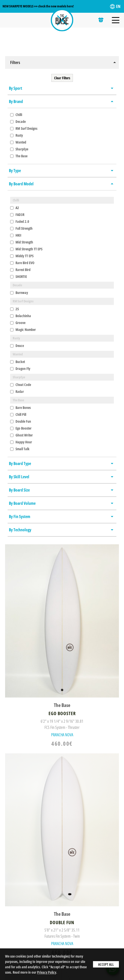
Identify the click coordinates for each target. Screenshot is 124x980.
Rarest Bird (20, 270)
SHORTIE (19, 276)
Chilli (16, 115)
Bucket (18, 362)
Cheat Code (21, 385)
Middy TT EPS (22, 256)
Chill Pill (18, 414)
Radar (17, 391)
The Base (19, 156)
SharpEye (19, 149)
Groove (18, 323)
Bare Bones (20, 408)
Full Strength (21, 228)
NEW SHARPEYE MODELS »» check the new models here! (38, 6)
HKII (16, 235)
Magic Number (23, 330)
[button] (62, 62)
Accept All (106, 964)
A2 (15, 208)
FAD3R (17, 215)
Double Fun (21, 421)
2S (14, 309)
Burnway (19, 293)
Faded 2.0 (20, 221)
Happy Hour (21, 442)
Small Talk (20, 449)
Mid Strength (22, 242)
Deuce (17, 346)
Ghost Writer (21, 435)
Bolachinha (21, 316)
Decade (18, 121)
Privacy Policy (47, 972)
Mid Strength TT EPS (26, 249)
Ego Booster (21, 428)
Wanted (18, 142)
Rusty (17, 135)
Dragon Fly (20, 369)
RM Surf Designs (24, 128)
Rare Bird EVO (22, 263)
